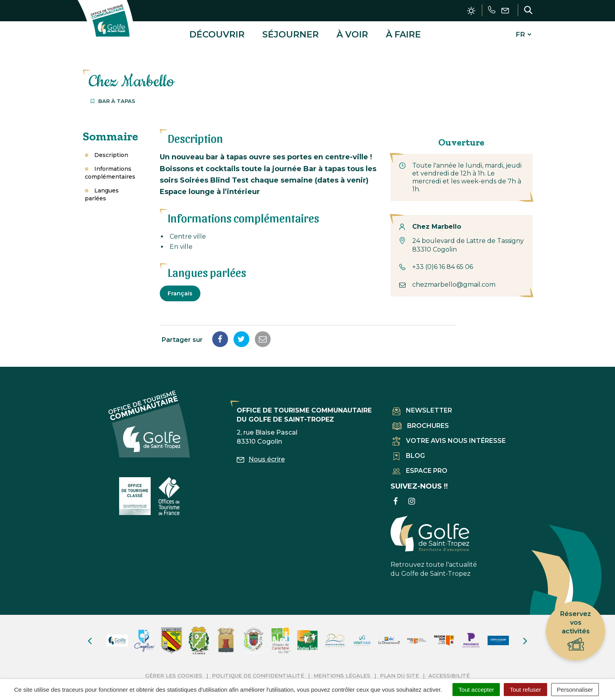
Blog (409, 453)
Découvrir (217, 33)
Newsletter (422, 408)
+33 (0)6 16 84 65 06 (443, 264)
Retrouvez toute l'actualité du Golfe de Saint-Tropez (434, 544)
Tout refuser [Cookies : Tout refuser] (525, 690)
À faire (403, 33)
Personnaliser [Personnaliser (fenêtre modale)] (575, 690)
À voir (352, 33)
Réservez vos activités (576, 631)
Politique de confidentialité (258, 673)
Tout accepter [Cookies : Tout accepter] (476, 690)
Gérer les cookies (174, 673)
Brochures (421, 423)
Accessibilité (449, 673)
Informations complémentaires (110, 170)
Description (111, 152)
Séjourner (291, 33)
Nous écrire (261, 456)
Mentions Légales (342, 673)
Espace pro (420, 468)
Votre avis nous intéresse (449, 438)
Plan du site (399, 673)
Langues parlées (102, 192)
